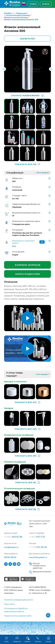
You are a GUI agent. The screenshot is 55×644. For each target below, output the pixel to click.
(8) (27, 483)
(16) (27, 164)
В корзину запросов (28, 265)
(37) (27, 456)
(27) (27, 402)
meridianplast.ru (38, 557)
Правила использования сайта (18, 616)
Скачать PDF (28, 39)
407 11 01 (37, 537)
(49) (27, 429)
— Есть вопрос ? (42, 374)
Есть (14, 246)
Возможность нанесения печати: (23, 242)
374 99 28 (38, 547)
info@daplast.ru (11, 547)
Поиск (33, 4)
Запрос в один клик (27, 274)
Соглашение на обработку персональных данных (16, 610)
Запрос (46, 4)
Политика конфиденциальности (19, 600)
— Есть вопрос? (42, 173)
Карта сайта (9, 604)
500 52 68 (13, 537)
